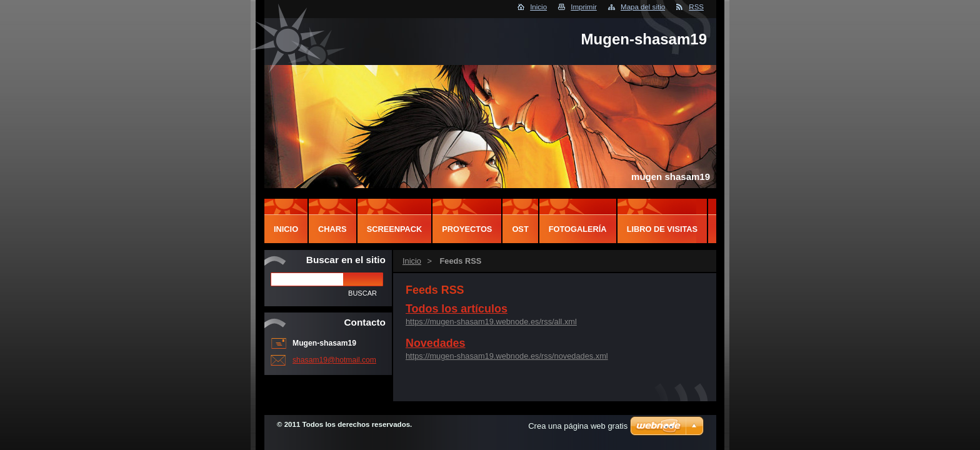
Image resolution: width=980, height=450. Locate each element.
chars (332, 229)
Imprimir (584, 7)
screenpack (395, 229)
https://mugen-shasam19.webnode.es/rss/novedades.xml (507, 356)
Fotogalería (578, 229)
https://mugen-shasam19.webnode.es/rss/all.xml (491, 322)
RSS (696, 7)
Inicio (538, 7)
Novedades (436, 343)
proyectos (467, 229)
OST (520, 229)
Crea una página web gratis (578, 426)
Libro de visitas (662, 229)
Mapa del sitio (643, 7)
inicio (286, 229)
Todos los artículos (457, 309)
